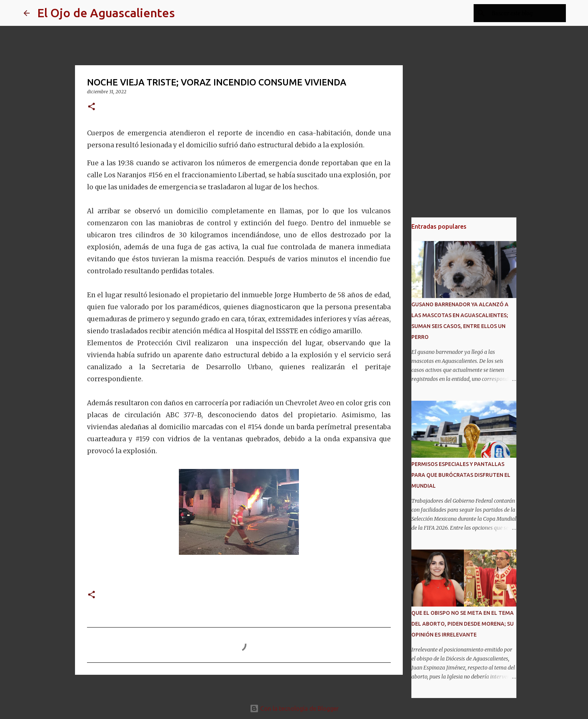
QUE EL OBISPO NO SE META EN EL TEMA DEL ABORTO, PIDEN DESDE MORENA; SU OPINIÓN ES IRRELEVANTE (463, 624)
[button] (91, 107)
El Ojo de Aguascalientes (106, 13)
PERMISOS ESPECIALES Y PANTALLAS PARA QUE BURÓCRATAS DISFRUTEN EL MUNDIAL (461, 475)
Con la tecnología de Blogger (294, 709)
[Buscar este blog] (526, 13)
